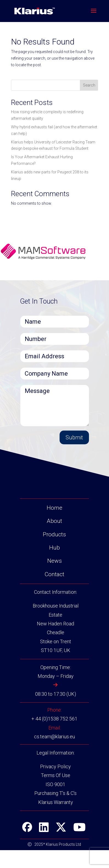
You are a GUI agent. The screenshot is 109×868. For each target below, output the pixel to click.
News (54, 579)
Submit (74, 437)
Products (54, 552)
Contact (54, 592)
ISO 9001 (55, 802)
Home (54, 526)
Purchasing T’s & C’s (55, 811)
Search (89, 85)
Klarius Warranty (56, 820)
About (54, 539)
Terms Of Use (56, 793)
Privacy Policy (55, 784)
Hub (54, 565)
